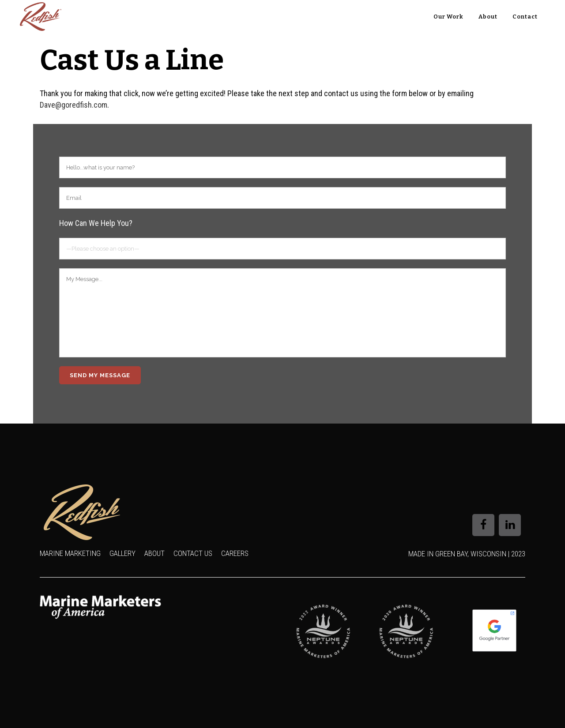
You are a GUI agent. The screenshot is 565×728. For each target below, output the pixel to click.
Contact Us (193, 553)
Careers (235, 553)
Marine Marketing (70, 553)
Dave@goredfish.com (73, 105)
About (154, 553)
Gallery (122, 553)
